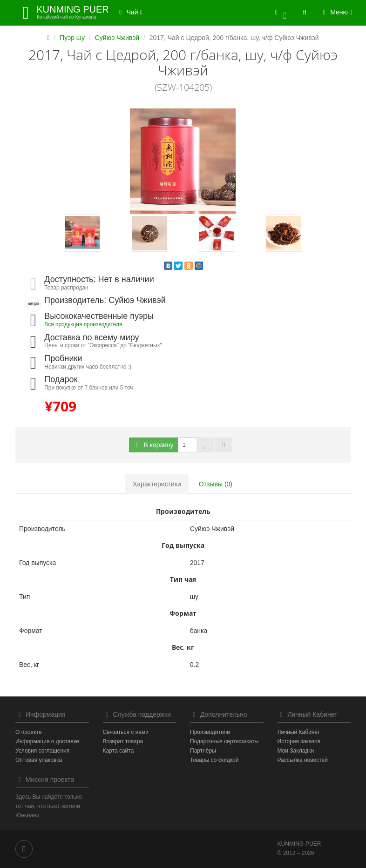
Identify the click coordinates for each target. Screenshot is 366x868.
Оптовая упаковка (39, 760)
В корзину (154, 445)
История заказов (299, 741)
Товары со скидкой (214, 760)
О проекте (29, 732)
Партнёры (203, 751)
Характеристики (157, 484)
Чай (129, 12)
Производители (210, 732)
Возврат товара (123, 741)
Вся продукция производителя (83, 324)
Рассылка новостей (303, 760)
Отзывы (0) (216, 484)
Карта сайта (119, 751)
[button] (281, 13)
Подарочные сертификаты (224, 741)
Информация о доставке (47, 741)
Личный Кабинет (299, 732)
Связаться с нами (126, 732)
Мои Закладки (296, 751)
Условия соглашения (42, 751)
